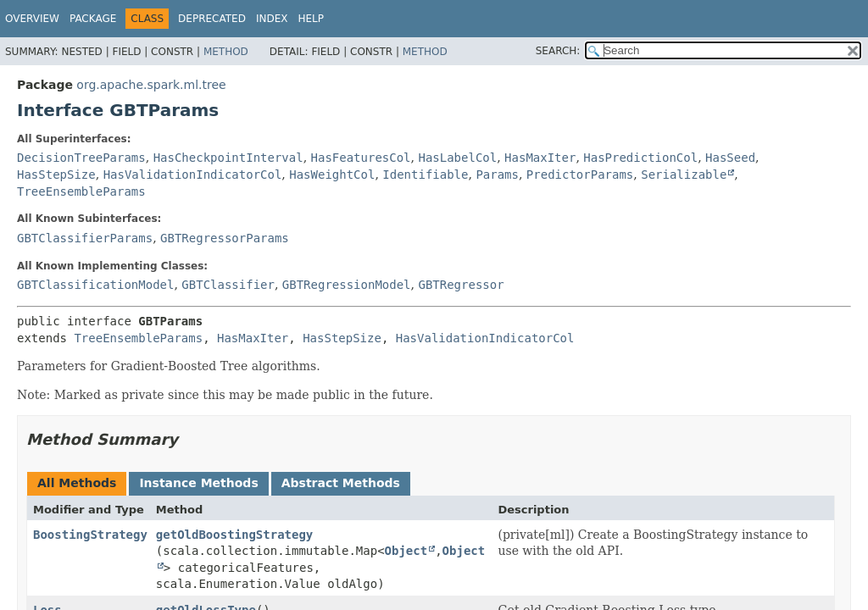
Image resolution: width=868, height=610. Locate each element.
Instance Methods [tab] (198, 483)
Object (406, 551)
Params (497, 175)
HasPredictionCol (640, 158)
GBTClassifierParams (85, 238)
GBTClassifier (228, 285)
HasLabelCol (457, 158)
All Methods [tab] (77, 483)
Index (272, 19)
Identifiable (425, 175)
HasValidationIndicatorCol (193, 175)
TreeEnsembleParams (81, 191)
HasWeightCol (332, 175)
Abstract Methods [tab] (341, 483)
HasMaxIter (540, 158)
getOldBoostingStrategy (234, 535)
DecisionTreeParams (81, 158)
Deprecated (212, 19)
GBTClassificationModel (95, 285)
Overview (32, 19)
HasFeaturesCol (361, 158)
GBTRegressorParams (225, 238)
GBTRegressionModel (347, 285)
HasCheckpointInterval (228, 158)
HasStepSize (56, 175)
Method (226, 52)
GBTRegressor (461, 285)
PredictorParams (580, 175)
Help (311, 19)
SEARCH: (558, 51)
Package (93, 19)
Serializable (684, 175)
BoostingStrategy (90, 535)
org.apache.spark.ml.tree (151, 85)
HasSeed (730, 158)
